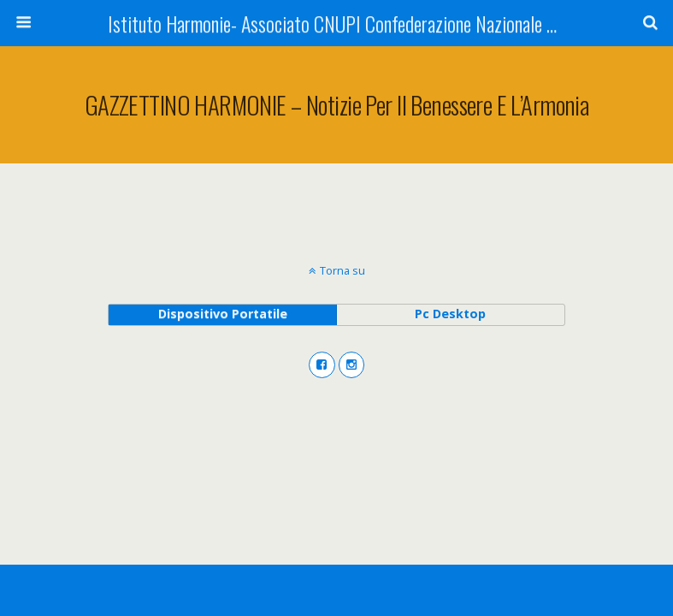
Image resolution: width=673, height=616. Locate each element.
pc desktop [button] (450, 314)
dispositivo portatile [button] (223, 314)
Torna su (342, 270)
